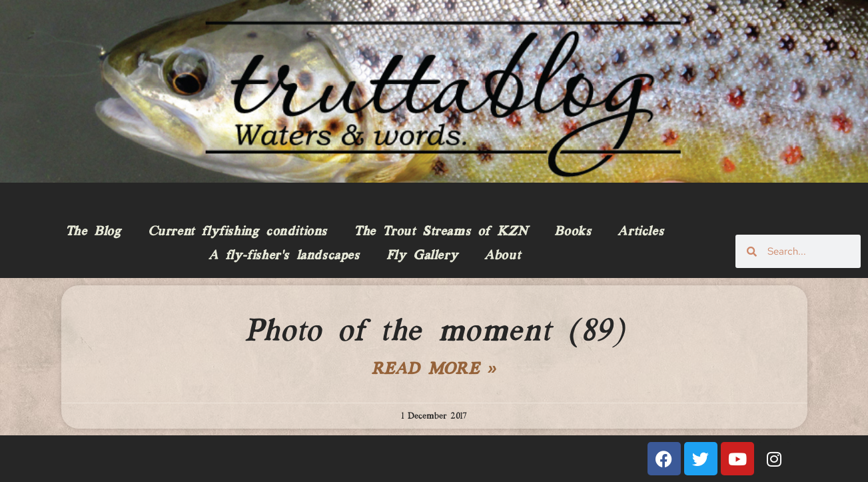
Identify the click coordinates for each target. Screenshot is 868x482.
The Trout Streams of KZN (441, 232)
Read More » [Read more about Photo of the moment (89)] (434, 370)
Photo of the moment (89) (434, 332)
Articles (641, 232)
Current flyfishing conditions (237, 232)
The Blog (93, 232)
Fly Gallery (422, 256)
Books (573, 232)
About (502, 256)
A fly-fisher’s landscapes (284, 256)
